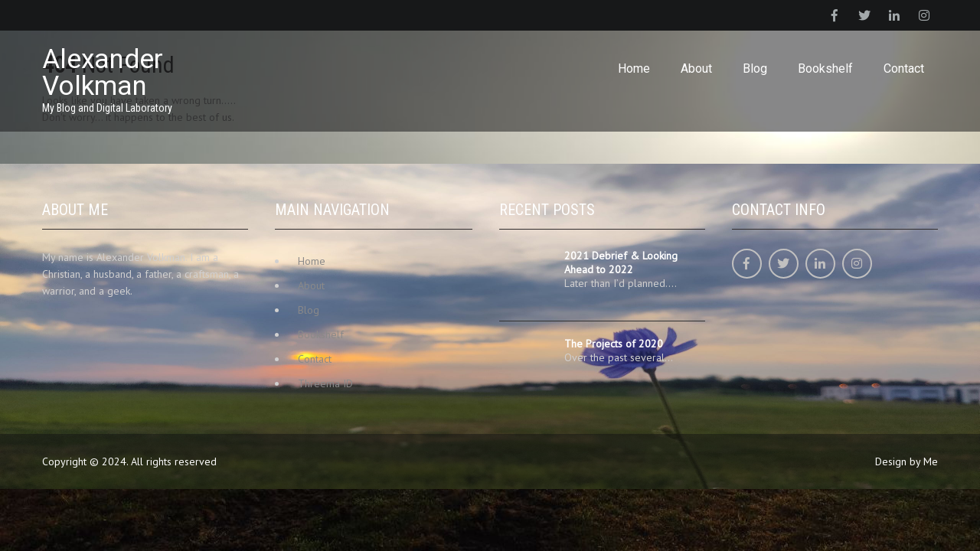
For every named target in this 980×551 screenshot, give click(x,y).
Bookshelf (825, 68)
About (696, 68)
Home (634, 68)
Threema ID (325, 383)
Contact (904, 68)
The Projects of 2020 (614, 344)
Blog (755, 68)
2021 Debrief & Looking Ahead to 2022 (621, 262)
